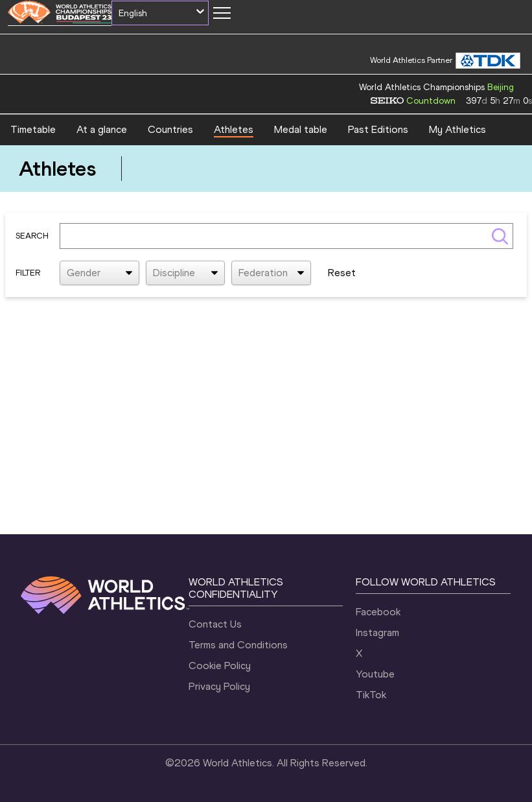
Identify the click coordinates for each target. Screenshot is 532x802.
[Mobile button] (222, 13)
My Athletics (457, 129)
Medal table (301, 129)
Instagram (377, 632)
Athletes (234, 129)
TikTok (371, 695)
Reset (342, 273)
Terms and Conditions (238, 645)
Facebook (378, 612)
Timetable (33, 129)
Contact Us (215, 624)
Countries (170, 129)
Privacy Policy (219, 686)
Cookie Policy (220, 666)
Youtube (375, 674)
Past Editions (378, 129)
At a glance (102, 129)
